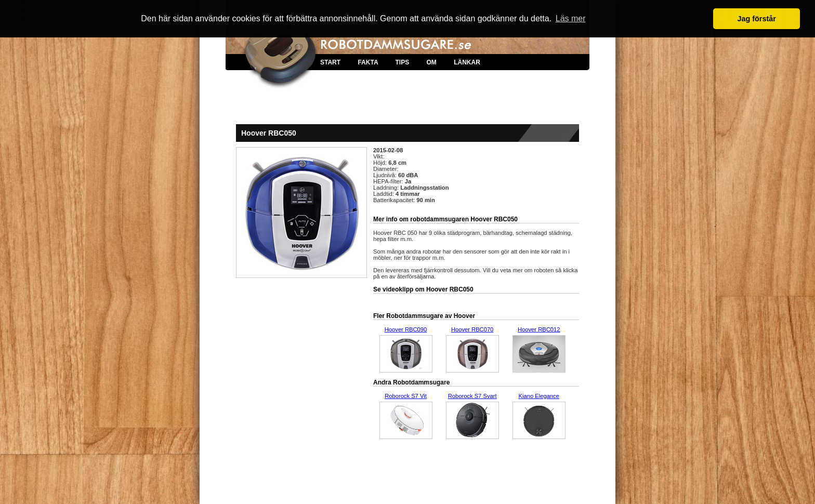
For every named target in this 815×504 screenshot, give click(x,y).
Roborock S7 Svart (472, 396)
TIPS (402, 62)
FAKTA (368, 62)
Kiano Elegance (539, 396)
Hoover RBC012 (539, 329)
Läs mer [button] (571, 18)
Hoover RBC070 (472, 329)
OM (431, 62)
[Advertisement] (407, 104)
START (330, 62)
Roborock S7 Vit (406, 396)
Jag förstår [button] (756, 19)
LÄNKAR (467, 62)
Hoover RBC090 (406, 329)
